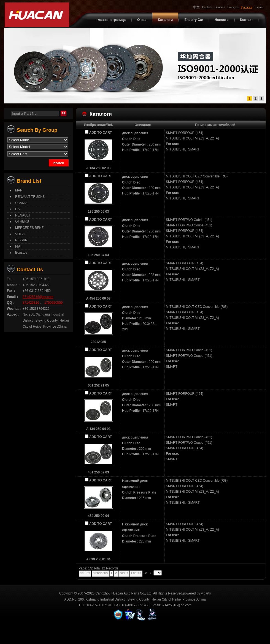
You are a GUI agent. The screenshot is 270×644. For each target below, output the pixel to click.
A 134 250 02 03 (98, 168)
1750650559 (54, 303)
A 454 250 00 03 (98, 298)
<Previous (100, 573)
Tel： (11, 279)
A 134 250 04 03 (98, 429)
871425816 (31, 303)
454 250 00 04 (98, 516)
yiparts (206, 593)
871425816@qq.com (38, 297)
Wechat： (14, 309)
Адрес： (14, 314)
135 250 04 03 (98, 255)
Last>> (136, 573)
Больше (21, 253)
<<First (85, 573)
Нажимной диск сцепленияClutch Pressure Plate (139, 487)
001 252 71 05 (98, 385)
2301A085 (98, 342)
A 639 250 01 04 (98, 559)
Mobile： (14, 285)
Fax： (11, 291)
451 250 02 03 (98, 472)
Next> (124, 573)
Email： (13, 297)
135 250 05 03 (98, 212)
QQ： (11, 303)
